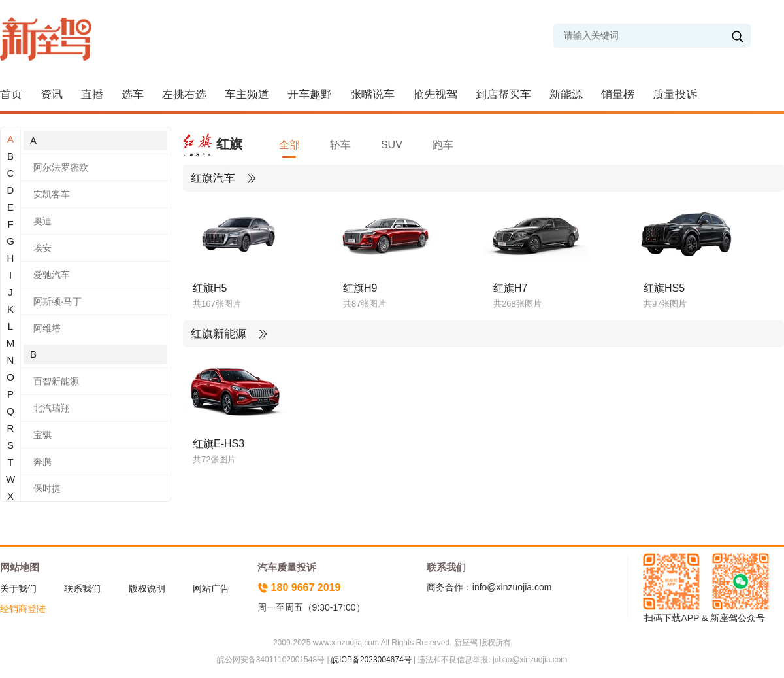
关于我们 (18, 588)
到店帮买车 (503, 94)
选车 (133, 94)
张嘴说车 (372, 94)
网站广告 (211, 588)
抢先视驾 (435, 94)
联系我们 (82, 588)
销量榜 (618, 94)
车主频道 (247, 94)
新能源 (566, 94)
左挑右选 (184, 94)
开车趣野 (310, 94)
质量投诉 (675, 94)
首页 (11, 94)
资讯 (52, 94)
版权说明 (147, 588)
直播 (92, 94)
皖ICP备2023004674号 (371, 660)
